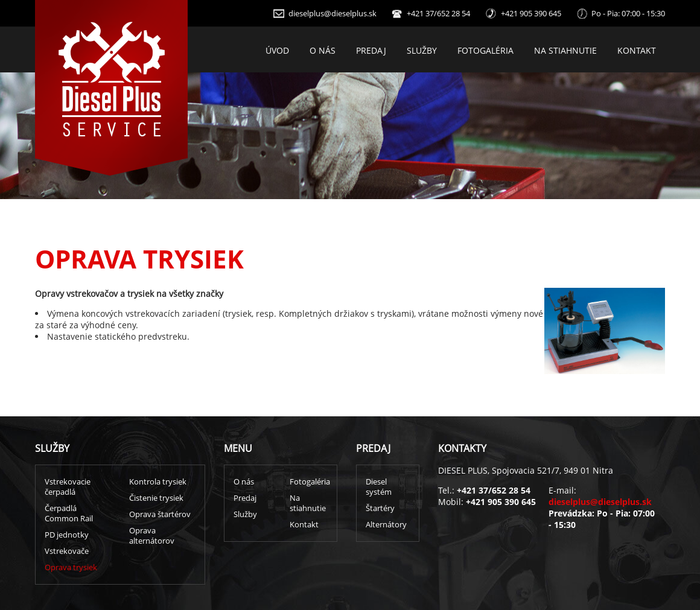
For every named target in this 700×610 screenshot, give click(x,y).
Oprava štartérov (160, 514)
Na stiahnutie (565, 50)
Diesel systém (379, 487)
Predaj (371, 50)
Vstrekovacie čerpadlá (68, 487)
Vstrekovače (67, 551)
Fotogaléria (485, 50)
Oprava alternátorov (152, 536)
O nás (323, 50)
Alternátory (386, 525)
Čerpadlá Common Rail (69, 513)
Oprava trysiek (71, 567)
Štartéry (380, 508)
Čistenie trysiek (156, 498)
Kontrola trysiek (158, 482)
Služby (422, 50)
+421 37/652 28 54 (438, 14)
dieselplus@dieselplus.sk (332, 14)
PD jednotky (67, 535)
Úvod (277, 50)
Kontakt (637, 50)
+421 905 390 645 (531, 14)
